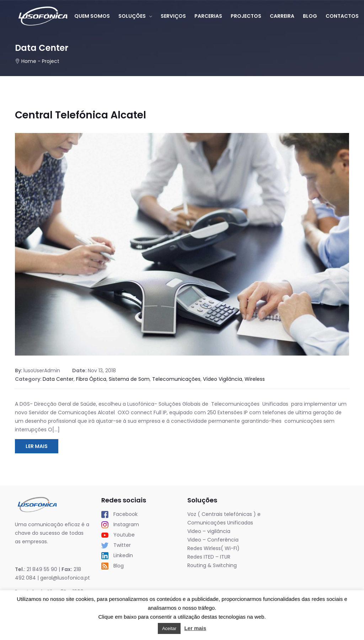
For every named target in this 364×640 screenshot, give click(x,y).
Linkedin (117, 555)
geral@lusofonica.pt (65, 578)
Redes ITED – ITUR (209, 557)
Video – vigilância (209, 531)
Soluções (132, 16)
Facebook (119, 514)
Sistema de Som (129, 379)
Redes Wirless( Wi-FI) (213, 548)
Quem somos (92, 16)
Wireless (255, 379)
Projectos (246, 16)
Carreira (282, 16)
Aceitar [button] (169, 628)
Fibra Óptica (91, 379)
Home (29, 61)
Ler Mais (37, 446)
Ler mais (195, 628)
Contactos (342, 16)
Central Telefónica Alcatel (81, 115)
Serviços (173, 16)
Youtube (118, 535)
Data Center (58, 379)
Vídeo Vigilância (223, 379)
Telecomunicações (176, 379)
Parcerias (208, 16)
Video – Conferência (213, 540)
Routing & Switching (212, 565)
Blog (310, 16)
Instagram (120, 524)
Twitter (116, 545)
